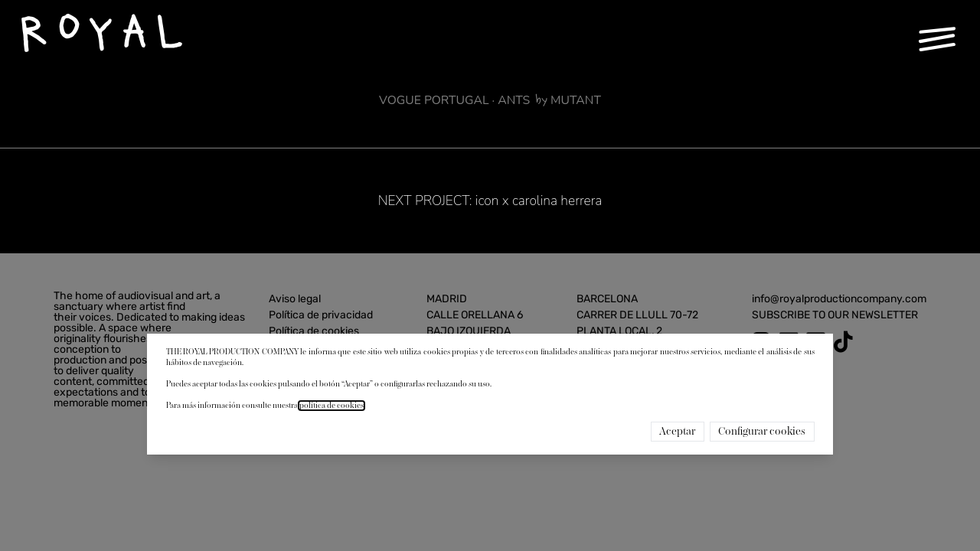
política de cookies (332, 406)
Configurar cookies (762, 432)
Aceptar (677, 432)
